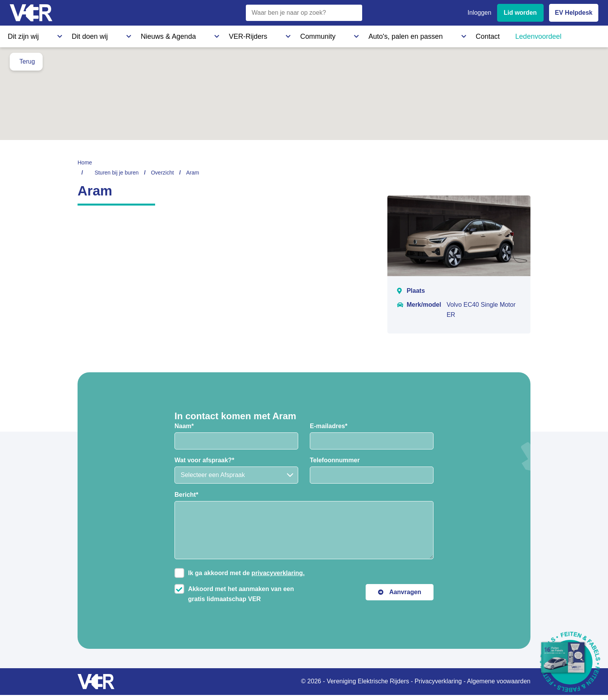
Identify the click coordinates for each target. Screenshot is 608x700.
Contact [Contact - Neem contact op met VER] (337, 35)
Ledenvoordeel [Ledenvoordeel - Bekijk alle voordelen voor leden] (382, 35)
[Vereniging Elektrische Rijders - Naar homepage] (31, 13)
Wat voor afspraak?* (204, 460)
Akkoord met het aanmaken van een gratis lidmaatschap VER (241, 594)
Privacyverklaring (438, 681)
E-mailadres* (329, 426)
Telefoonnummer (335, 460)
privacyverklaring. (278, 573)
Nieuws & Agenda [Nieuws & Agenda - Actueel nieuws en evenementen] (119, 35)
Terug (27, 61)
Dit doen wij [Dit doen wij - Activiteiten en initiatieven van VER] (65, 35)
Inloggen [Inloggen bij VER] (479, 13)
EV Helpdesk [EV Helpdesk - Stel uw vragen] (574, 13)
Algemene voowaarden (499, 681)
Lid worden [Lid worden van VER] (520, 13)
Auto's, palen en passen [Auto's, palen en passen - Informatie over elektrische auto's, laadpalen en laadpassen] (280, 35)
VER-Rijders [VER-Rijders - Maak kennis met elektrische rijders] (173, 35)
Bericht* (186, 495)
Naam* (184, 426)
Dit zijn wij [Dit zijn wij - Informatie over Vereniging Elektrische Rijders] (21, 35)
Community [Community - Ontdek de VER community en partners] (219, 35)
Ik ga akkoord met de (246, 573)
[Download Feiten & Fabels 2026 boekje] (570, 662)
